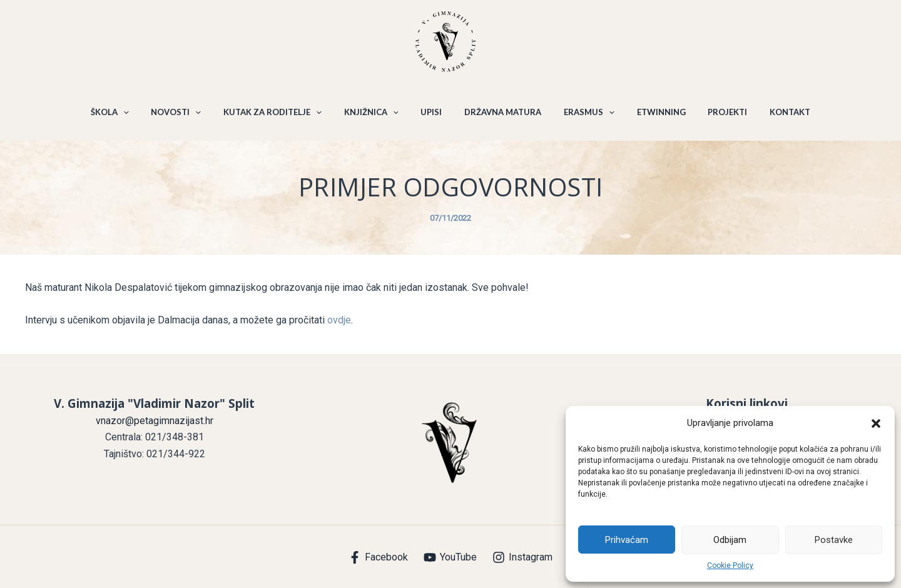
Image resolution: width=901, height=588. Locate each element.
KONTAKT (774, 118)
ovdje (339, 331)
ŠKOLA (126, 118)
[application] (140, 118)
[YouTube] (450, 557)
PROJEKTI (715, 118)
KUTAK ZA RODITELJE (282, 118)
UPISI (433, 118)
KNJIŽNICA (376, 118)
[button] (876, 423)
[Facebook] (379, 557)
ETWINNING (652, 118)
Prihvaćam (627, 540)
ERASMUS (583, 118)
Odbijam (730, 540)
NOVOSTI (189, 118)
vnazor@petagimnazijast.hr (155, 421)
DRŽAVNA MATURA (501, 118)
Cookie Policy (730, 565)
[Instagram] (522, 557)
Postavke (834, 540)
